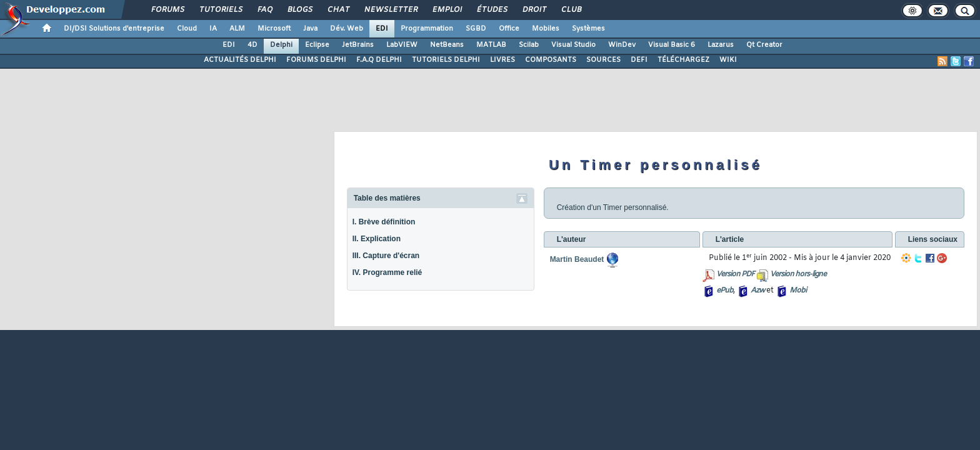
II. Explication (377, 239)
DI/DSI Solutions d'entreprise (114, 29)
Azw (757, 291)
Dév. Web (347, 29)
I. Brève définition (384, 222)
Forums (167, 10)
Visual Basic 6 (672, 45)
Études (492, 10)
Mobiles (546, 29)
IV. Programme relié (387, 272)
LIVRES (502, 60)
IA (213, 29)
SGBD (476, 29)
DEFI (639, 60)
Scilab (529, 45)
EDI (382, 29)
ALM (237, 29)
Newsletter (390, 10)
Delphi (281, 45)
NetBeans (447, 45)
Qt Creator (764, 45)
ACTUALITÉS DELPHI (240, 60)
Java (310, 29)
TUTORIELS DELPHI (446, 60)
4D (252, 45)
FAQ (264, 10)
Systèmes (588, 29)
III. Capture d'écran (386, 256)
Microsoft (274, 29)
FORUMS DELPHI (316, 60)
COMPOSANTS (551, 60)
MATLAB (491, 45)
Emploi (447, 10)
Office (509, 29)
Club (571, 10)
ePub (725, 291)
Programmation (427, 29)
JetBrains (358, 45)
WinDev (622, 45)
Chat (338, 10)
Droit (534, 10)
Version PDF (735, 274)
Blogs (299, 10)
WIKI (728, 60)
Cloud (187, 29)
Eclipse (317, 45)
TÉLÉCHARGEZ (683, 60)
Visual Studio (573, 45)
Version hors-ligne (798, 274)
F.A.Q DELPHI (379, 60)
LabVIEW (402, 45)
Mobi (798, 291)
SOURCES (603, 60)
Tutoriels (220, 10)
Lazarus (721, 45)
